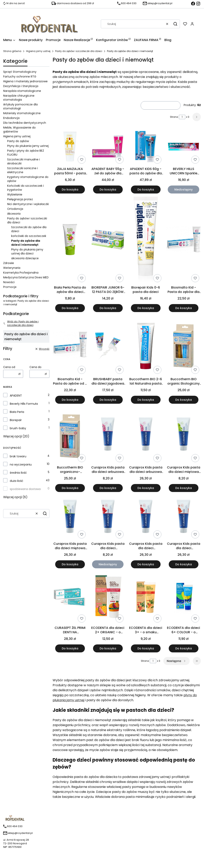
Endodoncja (11, 118)
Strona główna (12, 51)
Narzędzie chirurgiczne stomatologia (19, 98)
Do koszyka (70, 190)
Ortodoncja (15, 209)
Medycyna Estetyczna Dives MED (26, 277)
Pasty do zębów (18, 141)
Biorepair (16, 420)
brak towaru (18, 456)
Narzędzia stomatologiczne (22, 91)
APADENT (16, 396)
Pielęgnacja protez (20, 199)
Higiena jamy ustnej (38, 51)
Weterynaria (12, 268)
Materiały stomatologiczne (22, 113)
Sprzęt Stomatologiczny (20, 72)
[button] (175, 24)
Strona (174, 117)
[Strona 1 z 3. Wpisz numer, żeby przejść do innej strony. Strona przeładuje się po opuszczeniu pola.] (182, 117)
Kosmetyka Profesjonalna (21, 273)
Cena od (9, 367)
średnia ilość (18, 473)
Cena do (35, 367)
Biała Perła (17, 412)
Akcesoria (14, 214)
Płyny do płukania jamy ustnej (28, 146)
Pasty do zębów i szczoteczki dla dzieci (79, 51)
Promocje (10, 287)
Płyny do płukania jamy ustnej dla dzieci (27, 251)
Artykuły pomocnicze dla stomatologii (20, 106)
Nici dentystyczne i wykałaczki (28, 204)
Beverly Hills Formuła (24, 404)
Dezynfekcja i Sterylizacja (21, 86)
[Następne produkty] (177, 661)
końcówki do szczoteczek (29, 236)
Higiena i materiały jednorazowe (25, 81)
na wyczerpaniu (21, 464)
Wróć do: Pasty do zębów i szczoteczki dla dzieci (21, 323)
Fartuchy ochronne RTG (20, 77)
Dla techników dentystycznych (25, 123)
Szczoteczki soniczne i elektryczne (23, 170)
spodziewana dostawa (25, 489)
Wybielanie (15, 194)
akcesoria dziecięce (25, 258)
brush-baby (18, 428)
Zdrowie (9, 263)
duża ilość (17, 481)
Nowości (9, 282)
